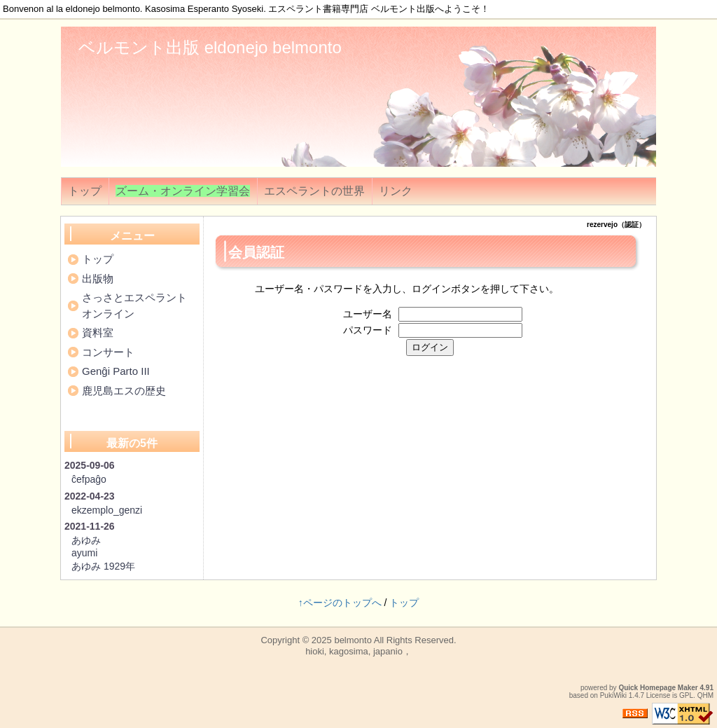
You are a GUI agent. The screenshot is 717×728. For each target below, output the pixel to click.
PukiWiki (613, 695)
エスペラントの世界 (314, 191)
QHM (705, 695)
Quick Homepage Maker (658, 688)
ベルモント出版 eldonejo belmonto (210, 47)
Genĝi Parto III (116, 371)
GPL (686, 695)
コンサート (108, 352)
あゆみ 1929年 (103, 566)
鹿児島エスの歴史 (124, 391)
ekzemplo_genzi (107, 510)
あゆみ (86, 540)
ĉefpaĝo (89, 479)
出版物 (98, 279)
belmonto (353, 640)
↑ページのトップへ (340, 603)
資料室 (98, 332)
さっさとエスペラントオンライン (134, 305)
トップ (85, 191)
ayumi (84, 553)
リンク (396, 191)
